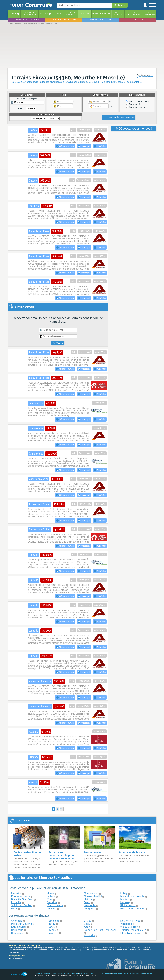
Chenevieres (91, 893)
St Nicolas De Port (22, 905)
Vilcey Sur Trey (129, 927)
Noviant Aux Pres (130, 921)
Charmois (17, 921)
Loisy (87, 924)
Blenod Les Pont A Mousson (100, 930)
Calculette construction (89, 973)
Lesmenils (90, 905)
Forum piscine (138, 20)
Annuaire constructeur (26, 20)
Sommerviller (19, 927)
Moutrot (125, 899)
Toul (50, 899)
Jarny (51, 893)
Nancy (51, 927)
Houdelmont (18, 933)
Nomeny (125, 902)
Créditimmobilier (72, 14)
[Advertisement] (82, 46)
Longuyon (90, 909)
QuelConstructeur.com (145, 77)
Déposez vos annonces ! (134, 129)
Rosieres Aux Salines (133, 909)
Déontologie (117, 973)
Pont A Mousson (20, 896)
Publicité (127, 973)
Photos (44, 14)
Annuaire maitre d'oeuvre (63, 20)
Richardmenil (128, 905)
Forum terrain (92, 852)
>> (61, 809)
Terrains (85, 14)
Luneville (16, 902)
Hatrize (88, 899)
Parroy (51, 924)
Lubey (124, 893)
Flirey (14, 909)
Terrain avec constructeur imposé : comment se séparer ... (63, 855)
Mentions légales (71, 973)
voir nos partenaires (16, 958)
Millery (51, 896)
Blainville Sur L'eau (22, 899)
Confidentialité (138, 973)
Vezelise (52, 902)
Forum (13, 14)
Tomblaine (53, 921)
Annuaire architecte (101, 20)
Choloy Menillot (93, 896)
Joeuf (87, 902)
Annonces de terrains (132, 852)
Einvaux (52, 909)
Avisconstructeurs (134, 14)
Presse (108, 973)
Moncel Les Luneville (132, 896)
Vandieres (126, 924)
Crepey (52, 930)
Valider (58, 343)
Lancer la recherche (119, 117)
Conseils (58, 14)
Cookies (149, 973)
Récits (30, 14)
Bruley (88, 921)
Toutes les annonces (137, 101)
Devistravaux (118, 14)
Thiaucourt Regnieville (133, 930)
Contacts (38, 973)
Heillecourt (17, 930)
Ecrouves (53, 933)
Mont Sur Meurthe (21, 924)
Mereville (16, 893)
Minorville (89, 935)
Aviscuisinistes (150, 14)
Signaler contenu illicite (53, 973)
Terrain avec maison (137, 107)
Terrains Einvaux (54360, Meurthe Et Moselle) (68, 77)
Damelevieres (55, 905)
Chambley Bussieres (132, 933)
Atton (87, 927)
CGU (102, 973)
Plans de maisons (102, 14)
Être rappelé (84, 146)
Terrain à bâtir (134, 104)
